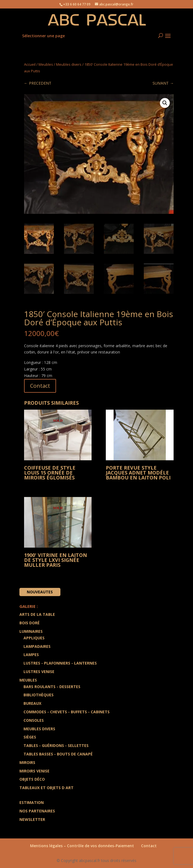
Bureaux (32, 703)
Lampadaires (37, 646)
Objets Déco (32, 779)
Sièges (30, 737)
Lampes (31, 655)
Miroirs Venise (34, 771)
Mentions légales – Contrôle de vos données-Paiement (82, 846)
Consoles (34, 720)
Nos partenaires (37, 811)
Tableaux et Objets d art (46, 788)
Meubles (46, 64)
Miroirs (27, 762)
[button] (165, 103)
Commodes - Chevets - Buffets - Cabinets (67, 712)
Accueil (30, 64)
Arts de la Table (37, 614)
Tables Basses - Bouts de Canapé (58, 754)
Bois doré (30, 623)
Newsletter (32, 819)
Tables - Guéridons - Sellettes (56, 745)
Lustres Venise (39, 672)
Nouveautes (40, 592)
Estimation (32, 802)
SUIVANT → (163, 83)
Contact (40, 386)
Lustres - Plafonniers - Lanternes (60, 663)
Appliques (34, 638)
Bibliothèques (39, 695)
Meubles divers (69, 64)
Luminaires (31, 631)
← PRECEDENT (38, 83)
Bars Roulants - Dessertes (52, 687)
